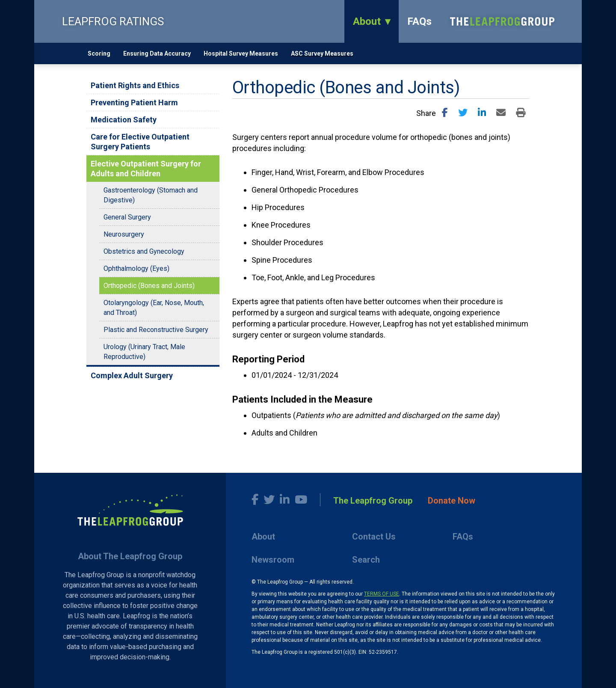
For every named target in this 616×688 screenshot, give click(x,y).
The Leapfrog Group (373, 501)
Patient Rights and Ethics (135, 85)
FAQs (419, 21)
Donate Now (452, 501)
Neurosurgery (124, 234)
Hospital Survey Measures (241, 53)
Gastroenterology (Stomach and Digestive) (151, 195)
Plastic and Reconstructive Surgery (156, 330)
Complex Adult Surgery (132, 375)
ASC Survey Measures (322, 53)
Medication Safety (124, 120)
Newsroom (273, 560)
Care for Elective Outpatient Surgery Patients (140, 142)
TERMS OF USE (382, 594)
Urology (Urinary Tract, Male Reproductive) (144, 352)
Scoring (99, 53)
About (367, 21)
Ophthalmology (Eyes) (136, 268)
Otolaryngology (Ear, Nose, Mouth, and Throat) (154, 308)
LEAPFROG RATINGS (113, 21)
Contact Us (374, 537)
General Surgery (127, 217)
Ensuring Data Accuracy (157, 53)
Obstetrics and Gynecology (144, 251)
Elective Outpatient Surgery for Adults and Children (146, 169)
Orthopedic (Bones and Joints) (149, 286)
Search (366, 560)
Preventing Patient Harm (134, 102)
